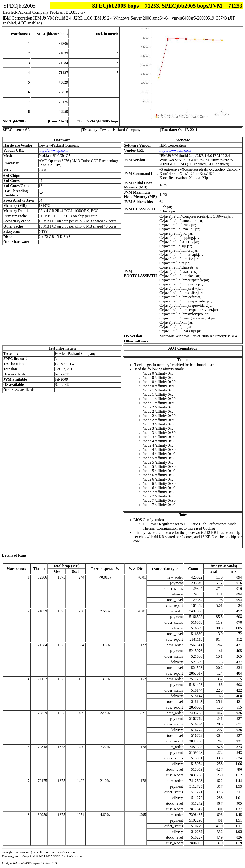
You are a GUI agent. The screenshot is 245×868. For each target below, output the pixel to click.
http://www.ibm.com (175, 150)
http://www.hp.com (53, 150)
